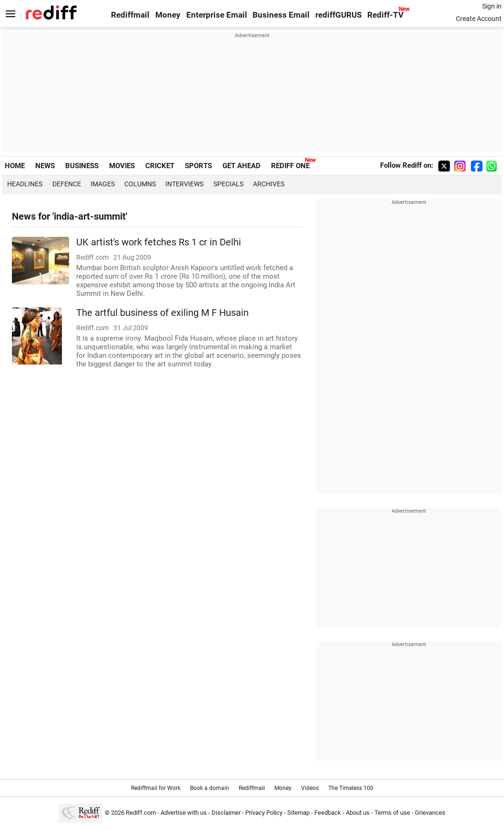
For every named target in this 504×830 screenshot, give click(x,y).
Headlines (25, 184)
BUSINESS (82, 166)
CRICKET (160, 166)
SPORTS (198, 166)
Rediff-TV (385, 15)
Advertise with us (184, 813)
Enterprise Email (217, 15)
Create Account (479, 19)
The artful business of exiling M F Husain (162, 313)
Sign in (492, 6)
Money (168, 15)
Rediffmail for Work (156, 788)
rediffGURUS (338, 15)
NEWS (45, 166)
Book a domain (210, 788)
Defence (67, 184)
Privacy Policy (264, 813)
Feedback (328, 813)
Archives (269, 184)
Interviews (184, 184)
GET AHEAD (242, 166)
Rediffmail (130, 15)
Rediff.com (141, 813)
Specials (228, 184)
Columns (140, 184)
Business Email (281, 15)
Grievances (430, 813)
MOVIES (122, 166)
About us (358, 813)
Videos (310, 788)
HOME (15, 166)
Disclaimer (226, 813)
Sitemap (298, 813)
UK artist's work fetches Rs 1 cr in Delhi (159, 242)
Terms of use (392, 813)
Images (103, 184)
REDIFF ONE (290, 166)
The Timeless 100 (351, 788)
